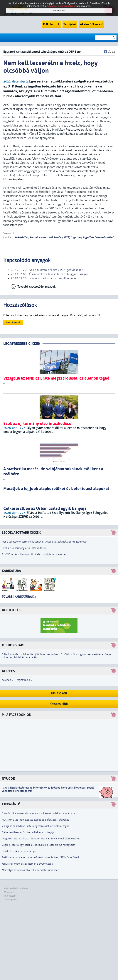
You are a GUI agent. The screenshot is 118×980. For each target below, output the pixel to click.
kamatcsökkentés (51, 237)
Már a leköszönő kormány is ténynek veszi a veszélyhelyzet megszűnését (45, 542)
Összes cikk (59, 704)
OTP (66, 237)
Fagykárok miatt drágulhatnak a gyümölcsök (27, 864)
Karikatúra (11, 571)
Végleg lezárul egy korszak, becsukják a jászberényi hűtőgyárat (39, 845)
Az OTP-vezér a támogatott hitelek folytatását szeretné (34, 554)
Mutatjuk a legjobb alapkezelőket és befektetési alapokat (35, 820)
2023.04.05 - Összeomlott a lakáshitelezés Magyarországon (50, 274)
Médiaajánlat (10, 900)
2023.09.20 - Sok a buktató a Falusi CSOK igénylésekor (47, 270)
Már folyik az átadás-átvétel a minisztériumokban (30, 870)
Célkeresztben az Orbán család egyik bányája (28, 832)
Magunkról (9, 892)
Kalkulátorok (51, 24)
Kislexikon (59, 693)
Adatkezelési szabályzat (16, 888)
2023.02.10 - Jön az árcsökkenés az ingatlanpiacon (44, 278)
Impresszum (10, 896)
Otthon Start (13, 645)
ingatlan (76, 237)
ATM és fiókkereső (92, 24)
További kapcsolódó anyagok (37, 287)
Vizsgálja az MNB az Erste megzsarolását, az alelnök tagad (36, 826)
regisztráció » (24, 680)
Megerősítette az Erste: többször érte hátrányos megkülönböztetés (41, 839)
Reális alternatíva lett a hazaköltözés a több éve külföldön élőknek (41, 857)
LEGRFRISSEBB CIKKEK (22, 344)
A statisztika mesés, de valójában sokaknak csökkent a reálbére (38, 813)
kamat (34, 237)
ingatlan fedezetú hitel (98, 237)
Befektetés (11, 610)
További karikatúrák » (19, 597)
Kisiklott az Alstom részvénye (19, 851)
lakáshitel (22, 237)
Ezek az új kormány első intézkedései (24, 548)
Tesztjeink (70, 24)
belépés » (7, 680)
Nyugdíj (9, 779)
